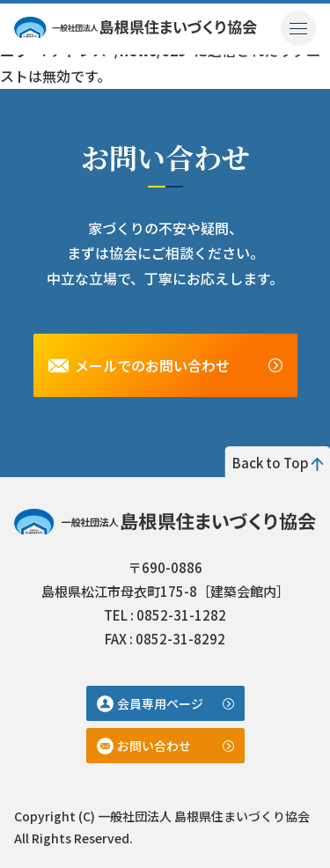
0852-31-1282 (181, 615)
